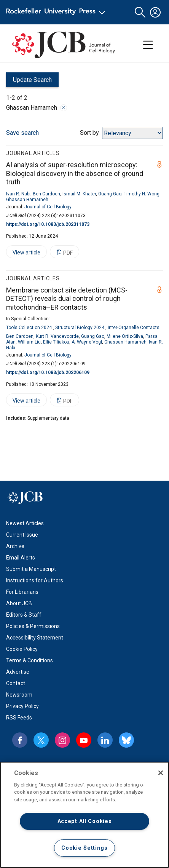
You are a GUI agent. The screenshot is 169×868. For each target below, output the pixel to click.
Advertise (18, 672)
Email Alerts (21, 558)
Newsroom (19, 695)
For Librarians (22, 592)
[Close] (161, 773)
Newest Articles (25, 523)
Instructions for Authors (35, 580)
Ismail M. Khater (79, 194)
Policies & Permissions (33, 626)
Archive (15, 546)
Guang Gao (110, 194)
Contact (16, 683)
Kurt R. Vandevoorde (57, 336)
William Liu (29, 342)
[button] (140, 12)
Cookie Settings (84, 848)
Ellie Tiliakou (56, 342)
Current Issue (22, 535)
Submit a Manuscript (31, 569)
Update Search (29, 82)
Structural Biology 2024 (80, 328)
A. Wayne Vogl (87, 342)
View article (23, 254)
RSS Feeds (19, 718)
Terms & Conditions (29, 660)
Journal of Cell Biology (48, 207)
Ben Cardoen (46, 194)
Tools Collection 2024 (29, 328)
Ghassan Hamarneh (27, 200)
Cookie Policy (22, 649)
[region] (84, 815)
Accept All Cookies (85, 821)
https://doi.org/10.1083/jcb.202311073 (48, 224)
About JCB (19, 603)
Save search (22, 133)
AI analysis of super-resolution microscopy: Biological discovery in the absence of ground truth (75, 173)
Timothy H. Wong (142, 194)
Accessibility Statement (35, 638)
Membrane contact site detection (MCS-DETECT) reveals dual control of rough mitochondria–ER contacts (67, 299)
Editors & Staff (24, 615)
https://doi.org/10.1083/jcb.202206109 (48, 372)
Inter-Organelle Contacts (134, 328)
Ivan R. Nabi (18, 194)
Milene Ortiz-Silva (125, 336)
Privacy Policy (22, 706)
